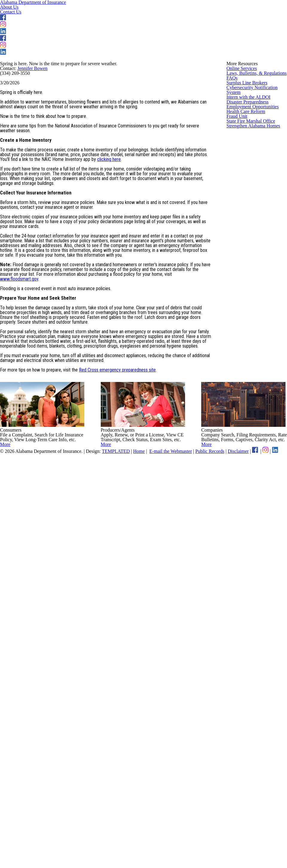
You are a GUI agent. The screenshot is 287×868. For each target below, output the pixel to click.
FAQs (232, 190)
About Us (149, 18)
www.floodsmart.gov (19, 518)
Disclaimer (268, 846)
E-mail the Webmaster (192, 846)
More (19, 810)
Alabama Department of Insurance (65, 17)
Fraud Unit (236, 307)
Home (156, 846)
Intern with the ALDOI (247, 244)
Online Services (241, 159)
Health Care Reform (246, 291)
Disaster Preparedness (248, 260)
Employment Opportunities (252, 275)
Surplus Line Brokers (246, 205)
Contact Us (192, 18)
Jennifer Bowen (35, 181)
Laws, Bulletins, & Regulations (255, 174)
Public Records (236, 846)
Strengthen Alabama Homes (254, 338)
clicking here (144, 327)
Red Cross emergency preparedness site (120, 672)
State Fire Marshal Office (250, 322)
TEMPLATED (132, 846)
